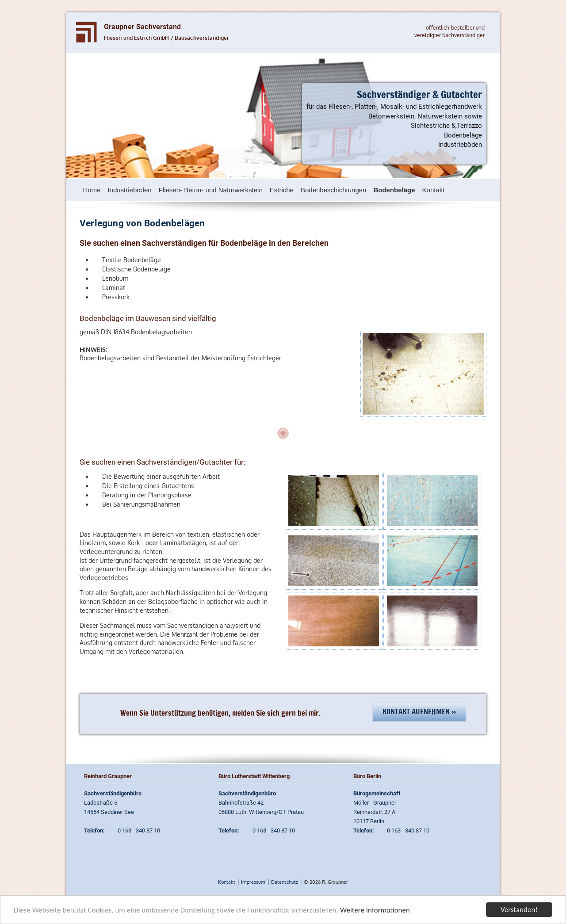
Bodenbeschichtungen (333, 190)
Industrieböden (129, 190)
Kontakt (434, 190)
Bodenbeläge (394, 190)
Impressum (253, 882)
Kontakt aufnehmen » (419, 712)
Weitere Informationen (375, 911)
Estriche (282, 190)
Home (92, 190)
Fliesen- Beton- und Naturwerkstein (211, 190)
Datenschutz (285, 882)
